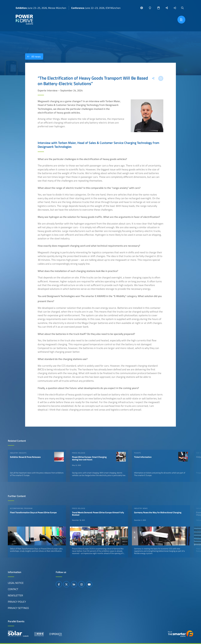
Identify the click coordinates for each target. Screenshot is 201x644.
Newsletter (15, 595)
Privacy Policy (17, 602)
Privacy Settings (18, 608)
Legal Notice (16, 583)
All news (33, 56)
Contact (13, 589)
